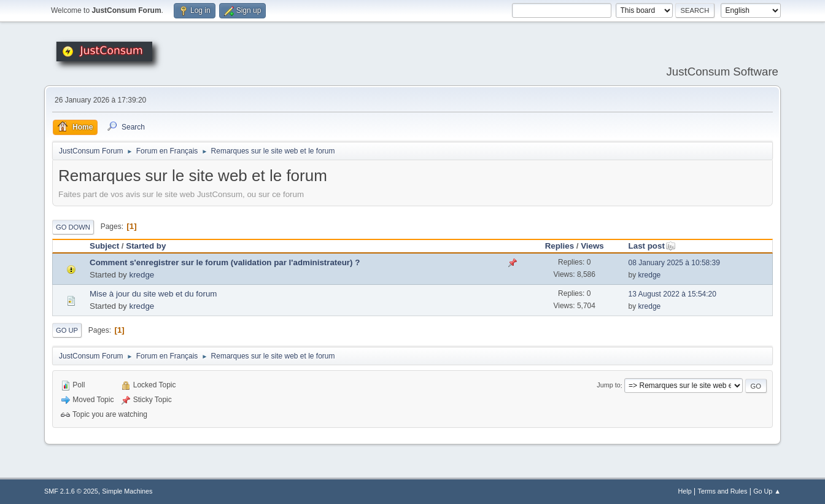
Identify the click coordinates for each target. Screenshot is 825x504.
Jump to (608, 386)
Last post (652, 246)
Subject (104, 246)
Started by (146, 246)
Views (592, 246)
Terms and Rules (723, 491)
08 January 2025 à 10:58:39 (674, 263)
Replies (560, 246)
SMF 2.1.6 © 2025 (71, 491)
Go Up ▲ (767, 491)
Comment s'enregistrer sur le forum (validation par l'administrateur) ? (225, 262)
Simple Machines (127, 491)
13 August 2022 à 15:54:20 (672, 294)
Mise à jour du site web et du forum (153, 294)
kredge (141, 275)
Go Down (73, 227)
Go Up (67, 330)
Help (685, 491)
